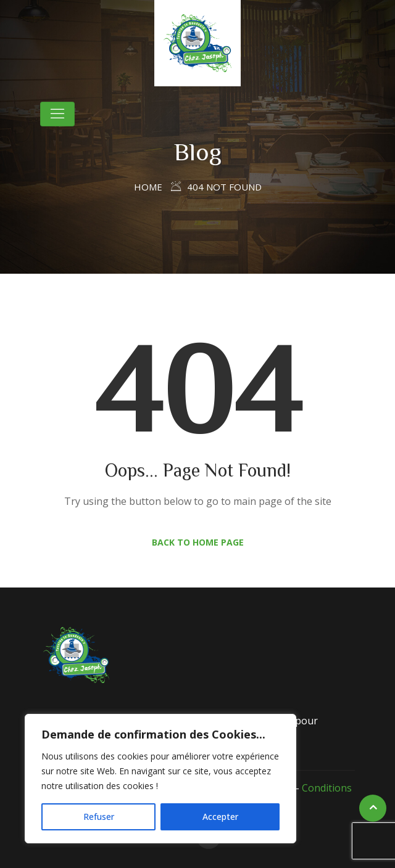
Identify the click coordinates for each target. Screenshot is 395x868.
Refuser (99, 817)
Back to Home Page (198, 542)
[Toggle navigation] (57, 114)
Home (148, 187)
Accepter (220, 817)
